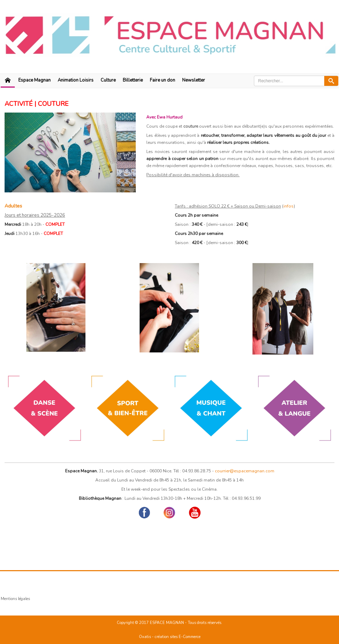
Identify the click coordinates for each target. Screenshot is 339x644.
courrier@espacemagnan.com (245, 471)
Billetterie (133, 80)
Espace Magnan (34, 80)
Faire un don (162, 80)
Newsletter (194, 80)
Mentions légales (15, 599)
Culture (108, 80)
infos (289, 206)
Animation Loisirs (76, 80)
